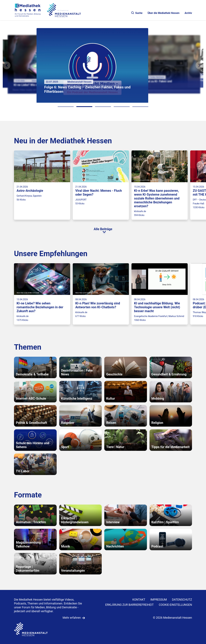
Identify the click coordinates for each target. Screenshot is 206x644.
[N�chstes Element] (199, 65)
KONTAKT (139, 600)
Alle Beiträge (103, 229)
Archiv (188, 13)
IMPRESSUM (159, 600)
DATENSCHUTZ (182, 600)
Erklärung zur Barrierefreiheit (129, 605)
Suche (137, 13)
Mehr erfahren (72, 618)
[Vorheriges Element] (7, 65)
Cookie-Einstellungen (175, 605)
